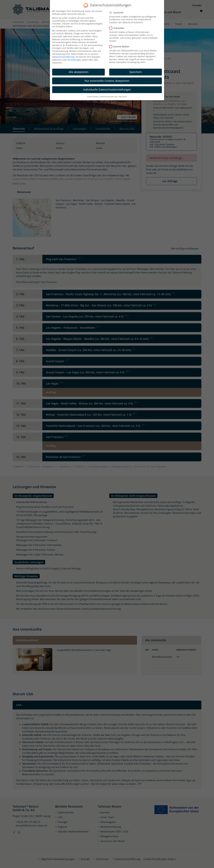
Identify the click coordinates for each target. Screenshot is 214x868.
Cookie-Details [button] (93, 97)
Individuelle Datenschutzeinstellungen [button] (107, 89)
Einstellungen (74, 60)
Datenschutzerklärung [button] (108, 97)
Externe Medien (120, 47)
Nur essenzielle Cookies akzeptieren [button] (107, 81)
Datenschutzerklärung (63, 57)
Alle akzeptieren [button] (79, 72)
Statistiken (118, 28)
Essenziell (117, 13)
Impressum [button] (123, 97)
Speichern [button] (136, 72)
